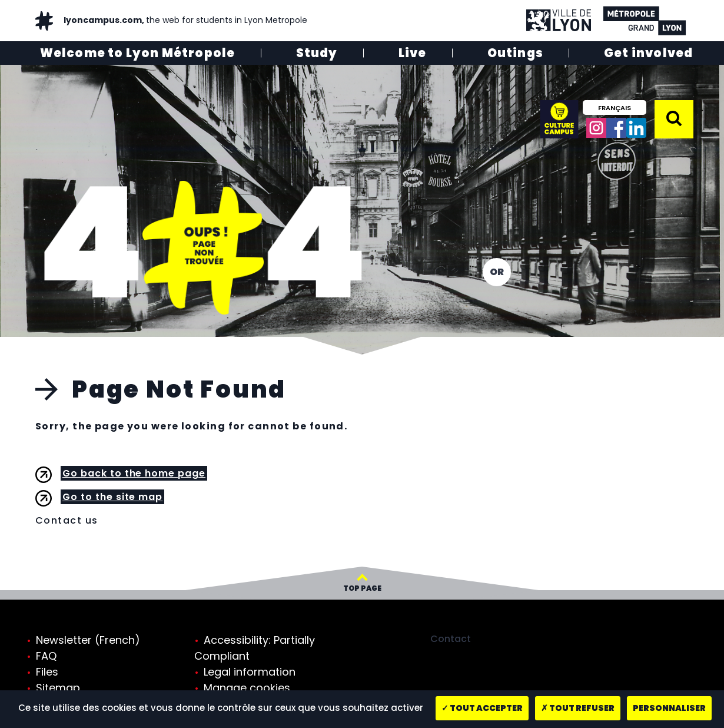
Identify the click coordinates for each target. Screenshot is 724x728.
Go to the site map (112, 497)
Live (413, 53)
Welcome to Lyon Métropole (138, 53)
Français (615, 108)
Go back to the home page (134, 473)
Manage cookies (247, 688)
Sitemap (58, 688)
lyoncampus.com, (185, 20)
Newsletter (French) (88, 640)
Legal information (250, 672)
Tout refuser (578, 708)
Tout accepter (482, 708)
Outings (515, 53)
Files (47, 672)
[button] (674, 118)
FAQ (46, 656)
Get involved (648, 53)
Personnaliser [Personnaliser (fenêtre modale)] (669, 708)
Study (317, 53)
